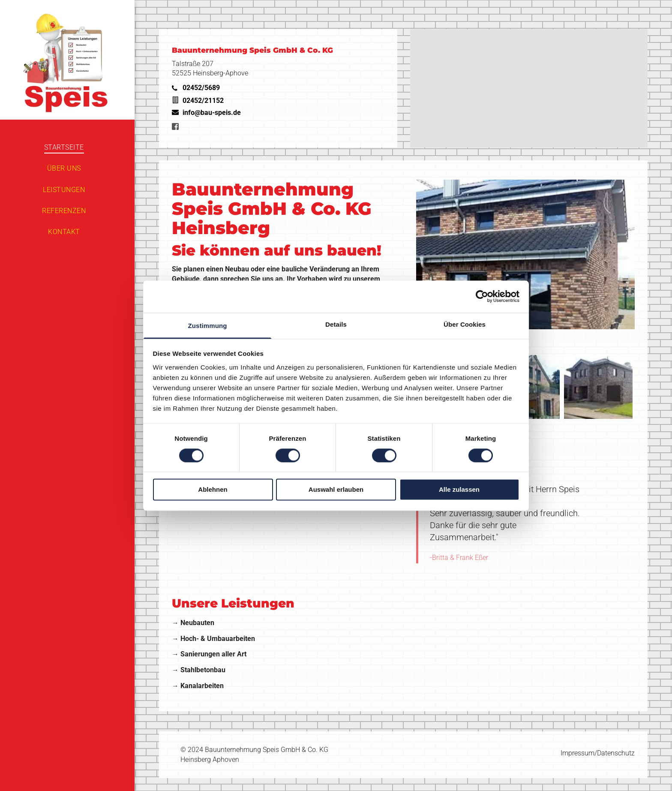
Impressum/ (579, 753)
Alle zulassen (459, 490)
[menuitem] (64, 147)
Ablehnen (213, 490)
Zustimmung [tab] (208, 326)
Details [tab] (336, 324)
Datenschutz (616, 753)
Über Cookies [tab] (465, 324)
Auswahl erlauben (336, 490)
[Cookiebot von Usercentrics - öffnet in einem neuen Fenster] (482, 296)
